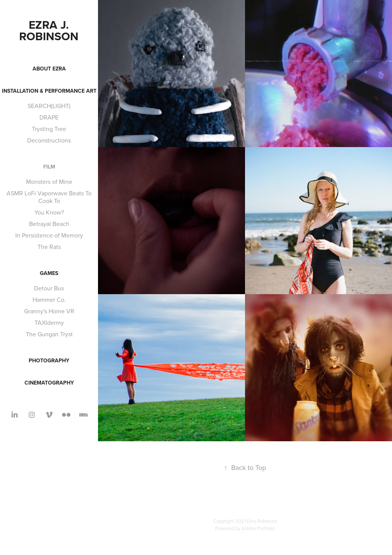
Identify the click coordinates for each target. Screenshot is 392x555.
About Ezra (49, 69)
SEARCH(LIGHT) (49, 106)
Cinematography (49, 383)
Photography (49, 360)
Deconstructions (49, 140)
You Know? (49, 212)
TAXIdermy (49, 323)
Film (49, 167)
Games (49, 273)
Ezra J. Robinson (49, 30)
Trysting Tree (49, 129)
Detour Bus (49, 288)
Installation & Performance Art (49, 91)
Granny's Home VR (49, 311)
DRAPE (49, 117)
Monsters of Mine (49, 182)
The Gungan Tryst (49, 334)
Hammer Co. (49, 300)
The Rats (49, 247)
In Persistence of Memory (49, 235)
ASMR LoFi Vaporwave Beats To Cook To (49, 197)
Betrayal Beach (49, 224)
